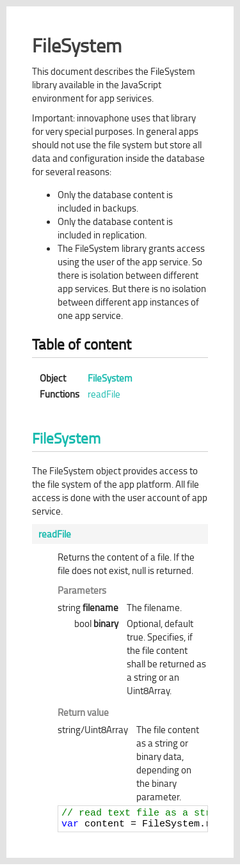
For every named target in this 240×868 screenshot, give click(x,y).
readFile (104, 394)
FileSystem (110, 378)
